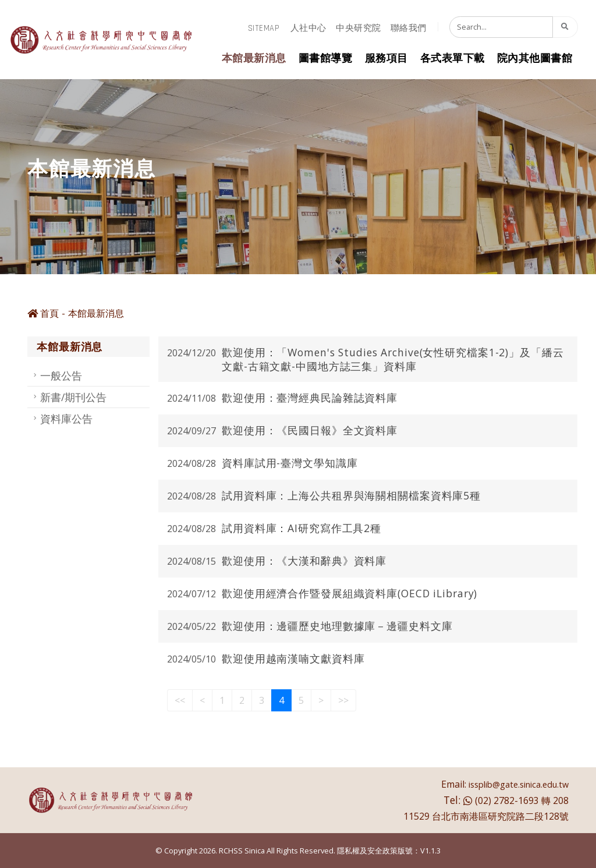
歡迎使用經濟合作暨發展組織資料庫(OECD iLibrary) (350, 593)
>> (343, 700)
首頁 (43, 313)
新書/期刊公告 (73, 397)
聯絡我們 (409, 28)
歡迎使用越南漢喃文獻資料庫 (293, 658)
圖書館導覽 (326, 59)
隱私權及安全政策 (367, 851)
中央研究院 (359, 28)
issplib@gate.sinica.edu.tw (519, 784)
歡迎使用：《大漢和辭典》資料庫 (304, 561)
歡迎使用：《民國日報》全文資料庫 (310, 430)
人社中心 (308, 28)
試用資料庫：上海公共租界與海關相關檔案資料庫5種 (351, 495)
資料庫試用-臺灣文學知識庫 (290, 463)
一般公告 (61, 375)
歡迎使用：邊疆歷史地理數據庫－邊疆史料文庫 (337, 626)
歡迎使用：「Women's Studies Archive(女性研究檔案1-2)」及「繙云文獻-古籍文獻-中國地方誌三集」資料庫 (393, 359)
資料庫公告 (66, 419)
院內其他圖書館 (535, 59)
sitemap (264, 28)
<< (180, 700)
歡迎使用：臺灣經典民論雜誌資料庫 (310, 398)
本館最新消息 (254, 59)
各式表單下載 (453, 59)
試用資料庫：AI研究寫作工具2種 (301, 528)
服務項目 (386, 59)
